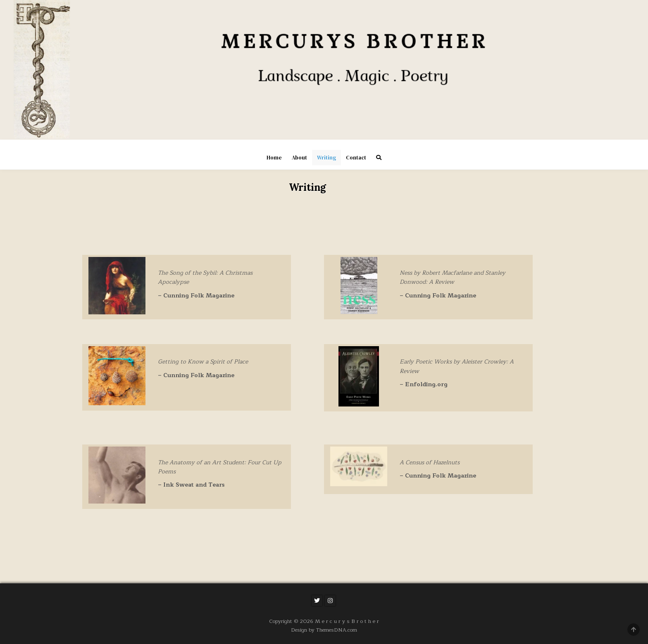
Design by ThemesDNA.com (324, 630)
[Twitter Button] (317, 601)
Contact (356, 158)
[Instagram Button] (330, 601)
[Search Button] (379, 158)
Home (274, 158)
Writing (326, 158)
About (299, 158)
